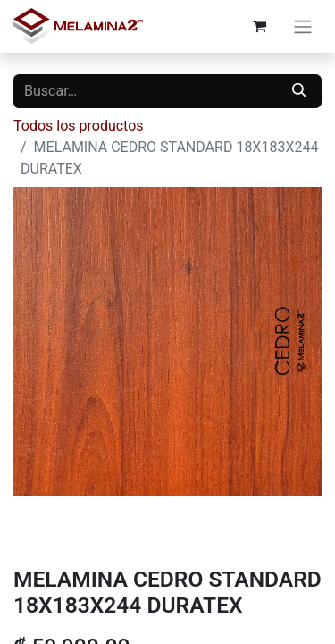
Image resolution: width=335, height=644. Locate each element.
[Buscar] (299, 91)
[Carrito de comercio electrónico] (259, 26)
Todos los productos (79, 126)
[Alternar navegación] (303, 26)
